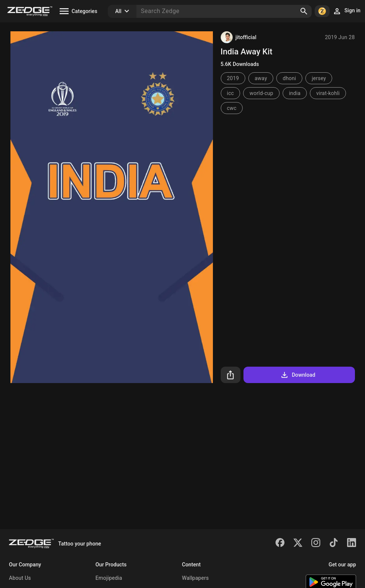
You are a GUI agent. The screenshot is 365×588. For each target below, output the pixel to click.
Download (298, 375)
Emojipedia (109, 578)
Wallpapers (195, 578)
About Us (20, 578)
